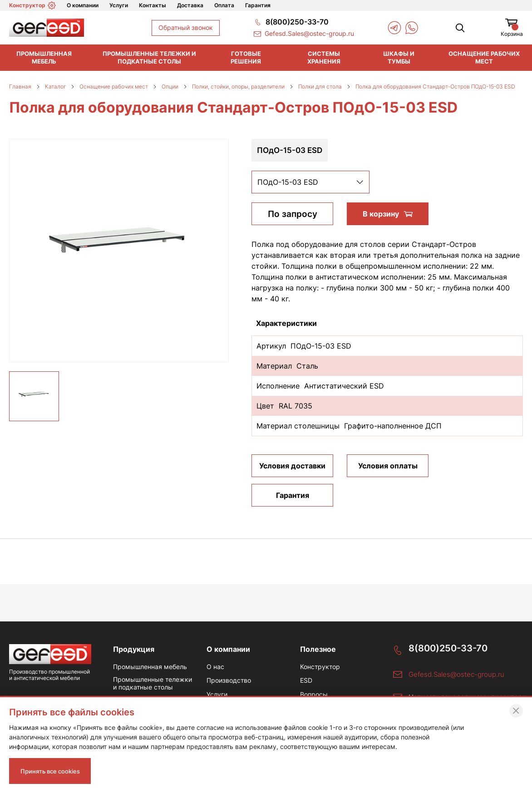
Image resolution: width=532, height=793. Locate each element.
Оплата (224, 5)
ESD (306, 681)
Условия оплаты (388, 466)
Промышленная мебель (44, 57)
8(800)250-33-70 (448, 648)
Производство (229, 681)
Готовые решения (246, 57)
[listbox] (310, 182)
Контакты (153, 5)
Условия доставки (292, 466)
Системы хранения (324, 57)
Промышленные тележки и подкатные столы (149, 57)
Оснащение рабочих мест (484, 57)
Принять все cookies (53, 770)
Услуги (119, 5)
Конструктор (32, 5)
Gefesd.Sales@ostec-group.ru (456, 674)
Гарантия (258, 5)
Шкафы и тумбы (399, 57)
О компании (83, 5)
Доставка (190, 5)
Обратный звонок (186, 27)
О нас (215, 667)
